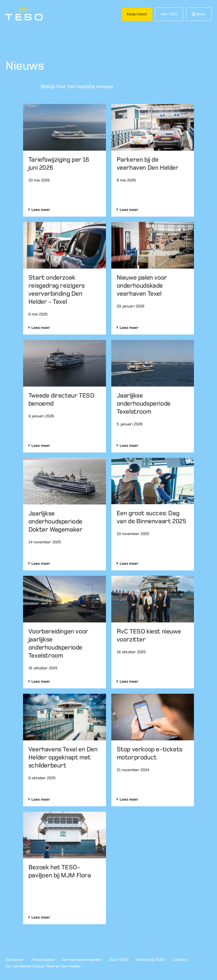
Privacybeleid (43, 960)
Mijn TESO (169, 14)
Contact (180, 960)
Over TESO (119, 960)
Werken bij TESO (150, 960)
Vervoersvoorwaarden (82, 960)
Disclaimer (15, 960)
